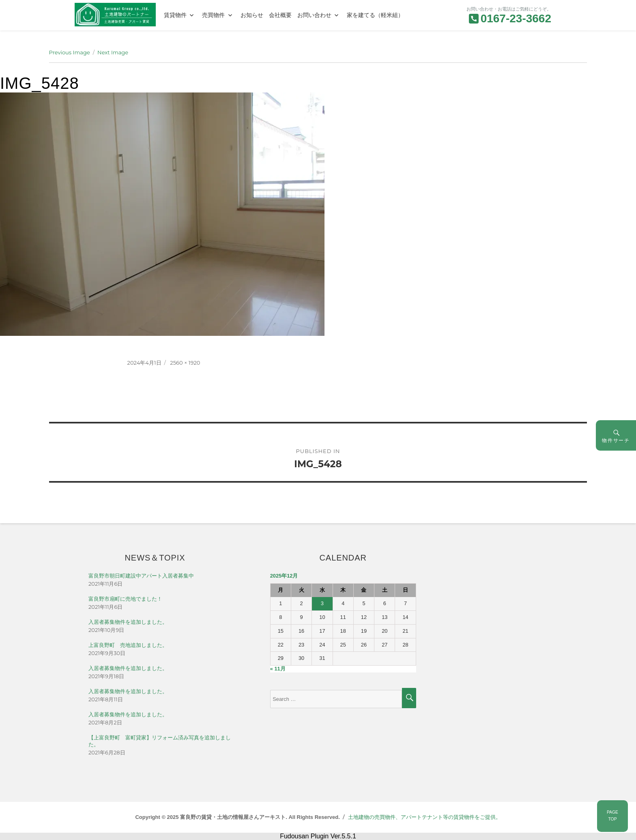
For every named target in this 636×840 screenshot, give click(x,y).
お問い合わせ (314, 15)
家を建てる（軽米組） (375, 15)
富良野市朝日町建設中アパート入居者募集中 (141, 576)
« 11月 (278, 669)
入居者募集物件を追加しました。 (128, 622)
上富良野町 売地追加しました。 (128, 645)
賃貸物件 (175, 15)
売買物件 (213, 15)
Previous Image (70, 52)
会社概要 (280, 15)
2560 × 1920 (185, 363)
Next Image (113, 52)
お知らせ (252, 15)
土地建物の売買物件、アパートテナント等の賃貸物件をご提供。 (424, 817)
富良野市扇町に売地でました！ (125, 599)
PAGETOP (612, 816)
